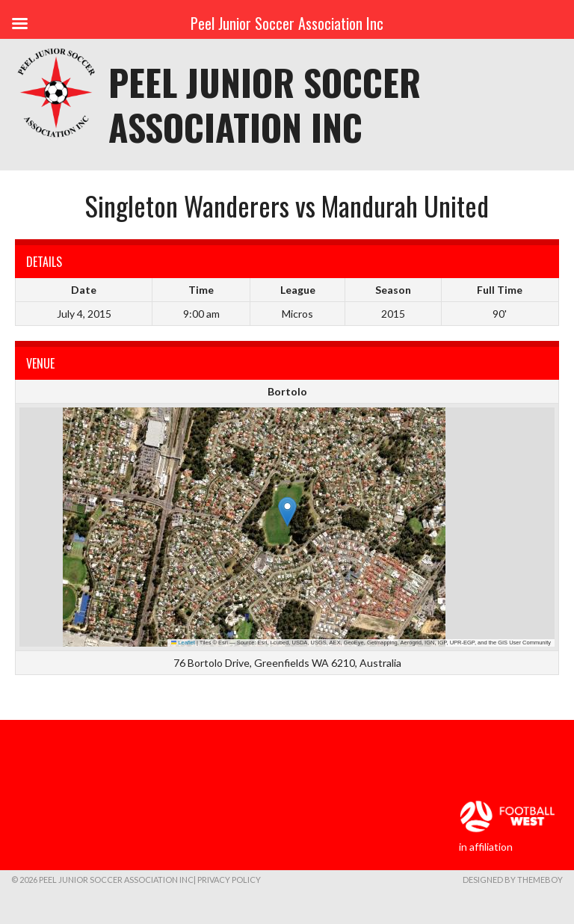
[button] (287, 512)
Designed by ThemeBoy (513, 880)
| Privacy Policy (227, 880)
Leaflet (183, 643)
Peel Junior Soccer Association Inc (265, 104)
